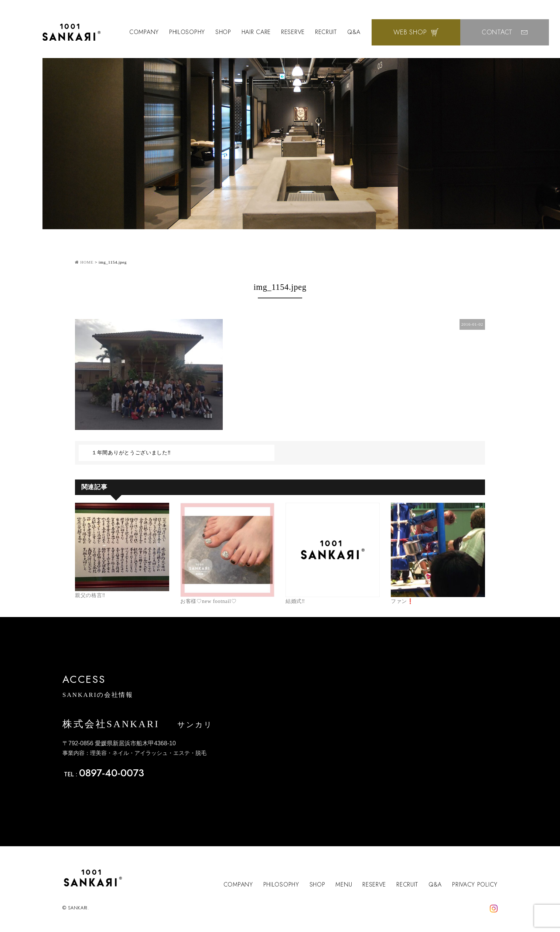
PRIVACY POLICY (475, 884)
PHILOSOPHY (187, 32)
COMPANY (144, 32)
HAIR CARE (256, 32)
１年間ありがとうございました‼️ (131, 453)
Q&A (354, 32)
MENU (344, 884)
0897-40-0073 (112, 773)
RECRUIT (326, 32)
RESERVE (293, 32)
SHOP (223, 32)
